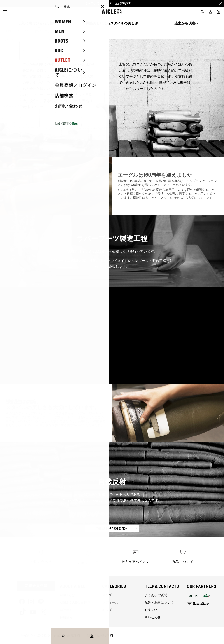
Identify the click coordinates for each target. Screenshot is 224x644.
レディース (110, 602)
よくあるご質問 (156, 595)
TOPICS (10, 31)
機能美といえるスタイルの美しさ (112, 23)
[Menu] (5, 12)
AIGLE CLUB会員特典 (75, 602)
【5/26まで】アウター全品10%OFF (108, 3)
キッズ (107, 610)
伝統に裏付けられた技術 (37, 23)
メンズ (107, 595)
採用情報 (66, 617)
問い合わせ (153, 617)
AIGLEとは (68, 595)
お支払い (151, 610)
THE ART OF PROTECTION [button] (112, 529)
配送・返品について (159, 602)
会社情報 (66, 610)
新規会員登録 (36, 586)
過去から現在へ (187, 23)
